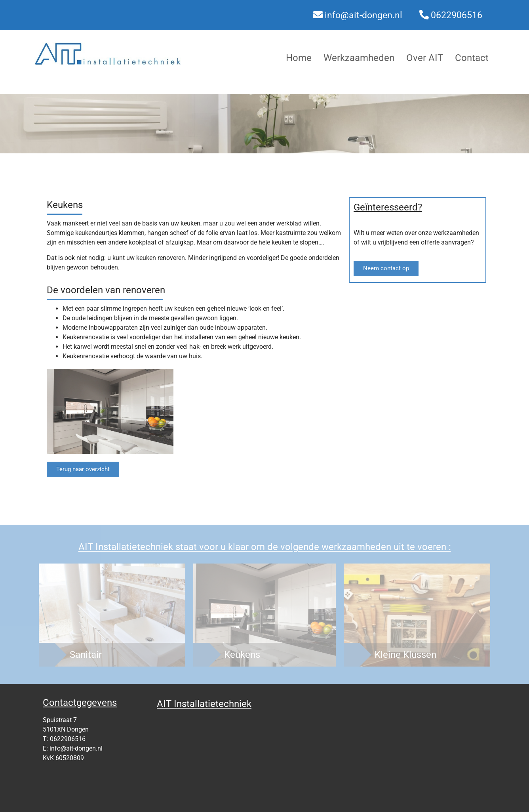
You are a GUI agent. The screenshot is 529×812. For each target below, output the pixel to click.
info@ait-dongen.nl (363, 15)
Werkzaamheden (359, 58)
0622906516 (457, 15)
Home (299, 58)
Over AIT (425, 58)
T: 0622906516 (64, 739)
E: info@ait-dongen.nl (73, 748)
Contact (472, 58)
